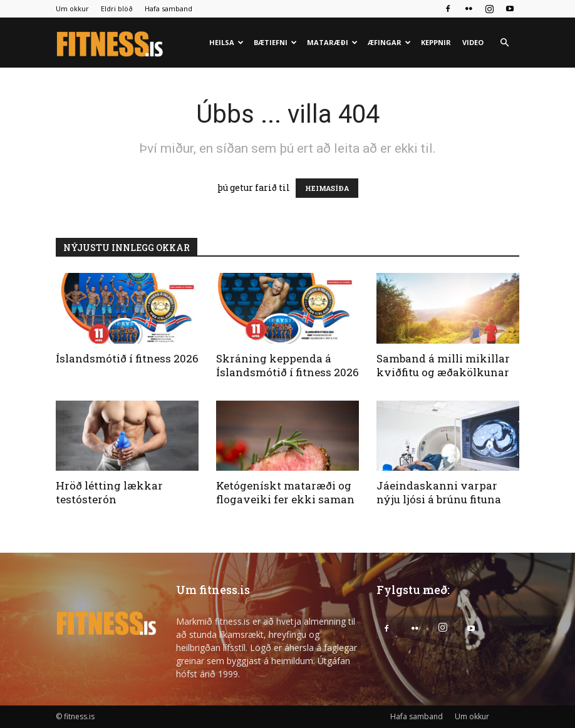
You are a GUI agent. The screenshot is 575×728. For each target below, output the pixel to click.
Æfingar (389, 42)
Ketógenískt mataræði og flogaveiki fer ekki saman (285, 492)
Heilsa (226, 42)
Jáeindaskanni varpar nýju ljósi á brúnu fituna (439, 492)
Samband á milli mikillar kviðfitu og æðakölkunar (443, 365)
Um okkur (72, 8)
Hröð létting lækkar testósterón (109, 492)
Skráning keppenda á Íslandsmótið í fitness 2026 (287, 365)
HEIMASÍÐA (327, 188)
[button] (504, 43)
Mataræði (332, 42)
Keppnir (436, 42)
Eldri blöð (117, 8)
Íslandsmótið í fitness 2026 (127, 358)
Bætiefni (275, 42)
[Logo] (111, 43)
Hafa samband (168, 8)
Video (473, 42)
